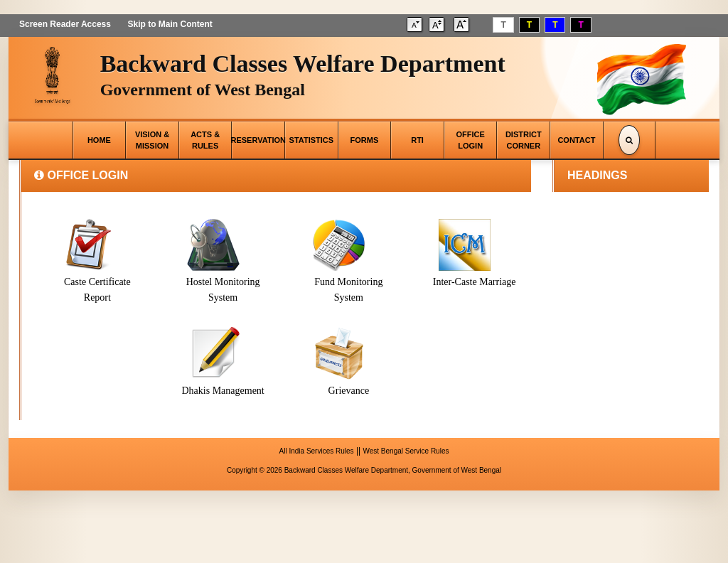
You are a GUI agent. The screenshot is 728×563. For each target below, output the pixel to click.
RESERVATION (258, 140)
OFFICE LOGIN (471, 140)
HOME (99, 140)
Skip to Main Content (170, 24)
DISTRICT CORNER (524, 140)
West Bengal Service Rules (406, 451)
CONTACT (576, 140)
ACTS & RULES (205, 140)
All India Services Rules (317, 451)
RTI (417, 140)
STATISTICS (312, 140)
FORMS (365, 140)
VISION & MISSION (152, 140)
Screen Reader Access (65, 24)
